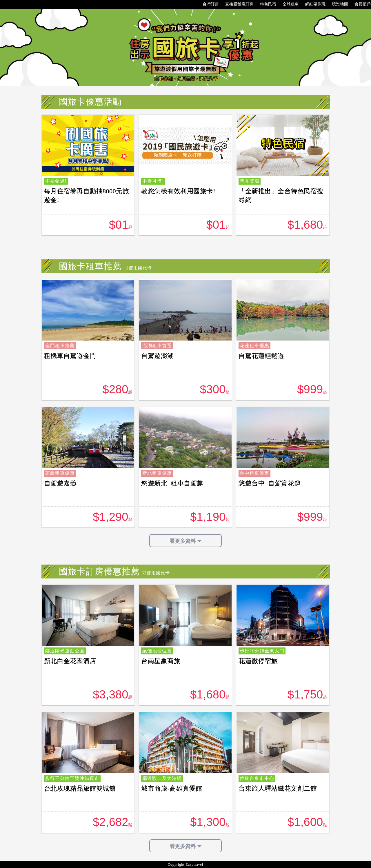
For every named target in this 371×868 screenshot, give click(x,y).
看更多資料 (186, 541)
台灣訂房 (208, 4)
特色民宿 (265, 4)
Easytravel (195, 865)
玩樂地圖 (337, 4)
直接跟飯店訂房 (237, 4)
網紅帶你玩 (312, 4)
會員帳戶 (360, 4)
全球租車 (288, 4)
